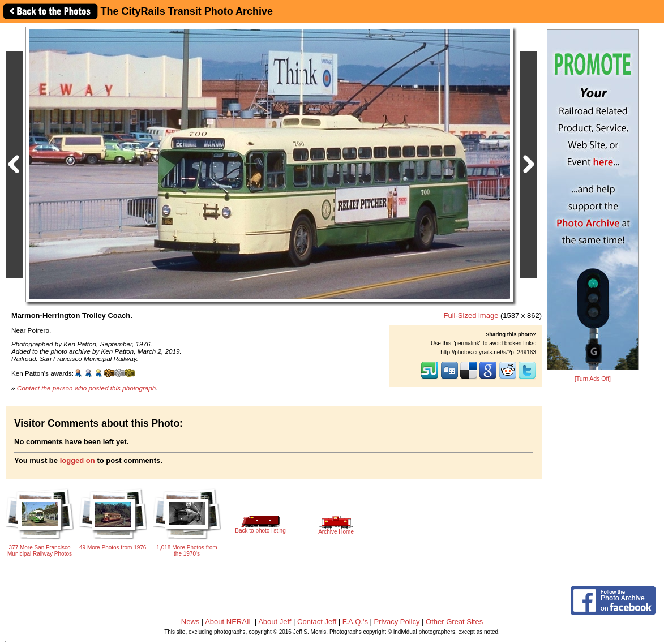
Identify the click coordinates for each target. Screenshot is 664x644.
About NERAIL (229, 622)
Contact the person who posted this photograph (87, 388)
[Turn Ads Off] (593, 379)
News (190, 622)
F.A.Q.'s (355, 622)
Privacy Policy (397, 622)
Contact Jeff (317, 622)
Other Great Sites (454, 622)
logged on (78, 460)
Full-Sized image (471, 315)
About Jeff (275, 622)
